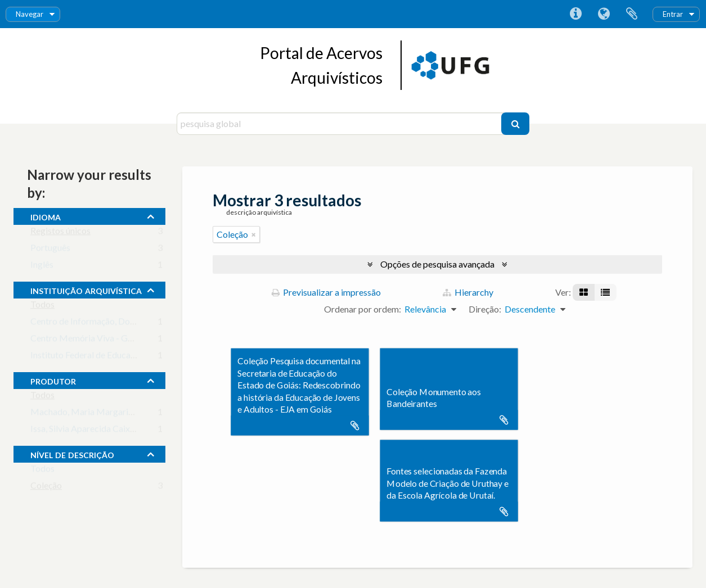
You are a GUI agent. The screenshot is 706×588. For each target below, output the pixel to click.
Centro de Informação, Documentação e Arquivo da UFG (139, 324)
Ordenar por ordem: (363, 309)
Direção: (485, 309)
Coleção (46, 488)
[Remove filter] (254, 234)
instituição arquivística (86, 290)
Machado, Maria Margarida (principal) (105, 414)
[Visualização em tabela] (605, 292)
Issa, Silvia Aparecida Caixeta (86, 431)
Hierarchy (468, 292)
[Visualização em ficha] (584, 292)
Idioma (604, 14)
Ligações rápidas (575, 14)
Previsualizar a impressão (326, 292)
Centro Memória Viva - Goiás (87, 340)
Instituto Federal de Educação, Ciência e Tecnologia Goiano (143, 357)
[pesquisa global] (341, 124)
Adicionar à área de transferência (355, 426)
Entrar (673, 14)
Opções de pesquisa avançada (437, 264)
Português (50, 250)
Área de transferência (632, 14)
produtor (53, 380)
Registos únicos (60, 233)
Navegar (30, 14)
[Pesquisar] (515, 124)
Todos (42, 307)
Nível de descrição (72, 454)
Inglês (42, 267)
